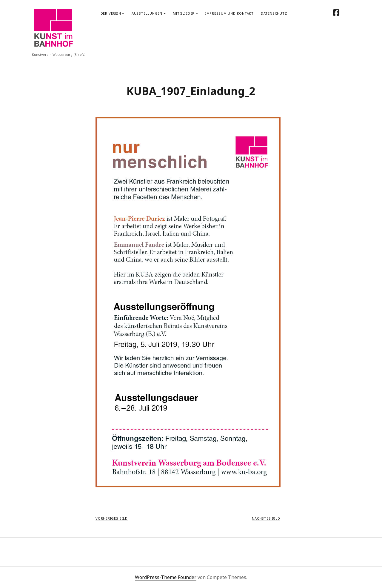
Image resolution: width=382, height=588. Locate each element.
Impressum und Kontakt (229, 13)
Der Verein (111, 13)
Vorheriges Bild (112, 518)
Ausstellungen (147, 13)
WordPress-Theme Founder (166, 577)
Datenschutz (274, 13)
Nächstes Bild (266, 518)
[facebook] (336, 12)
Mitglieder (184, 13)
